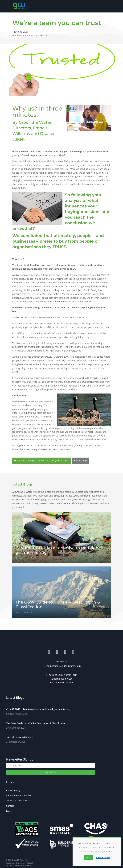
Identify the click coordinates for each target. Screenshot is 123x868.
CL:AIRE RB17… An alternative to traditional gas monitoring (38, 709)
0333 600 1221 (63, 661)
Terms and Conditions (18, 801)
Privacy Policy (13, 790)
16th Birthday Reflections (20, 737)
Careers (10, 806)
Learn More (103, 857)
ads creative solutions (23, 866)
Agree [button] (88, 857)
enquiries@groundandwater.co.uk (63, 666)
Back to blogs (81, 461)
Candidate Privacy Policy (19, 795)
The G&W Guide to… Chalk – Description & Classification (36, 723)
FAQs (9, 811)
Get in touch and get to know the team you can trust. (42, 461)
